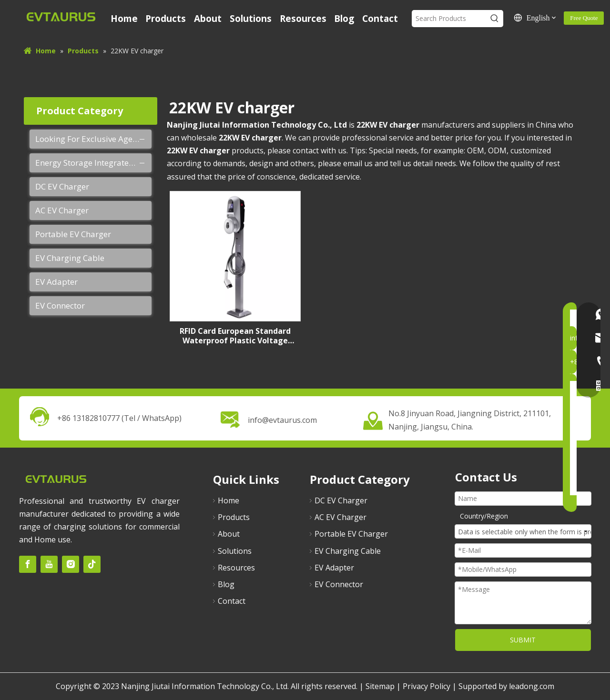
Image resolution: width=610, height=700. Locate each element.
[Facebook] (28, 564)
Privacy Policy (427, 686)
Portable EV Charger (73, 234)
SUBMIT (523, 640)
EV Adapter (56, 282)
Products (234, 517)
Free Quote (584, 18)
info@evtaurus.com (282, 420)
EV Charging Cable (70, 258)
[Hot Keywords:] (495, 19)
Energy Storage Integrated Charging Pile (93, 163)
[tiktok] (92, 564)
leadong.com (532, 686)
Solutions (235, 551)
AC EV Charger (62, 210)
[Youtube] (49, 564)
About (229, 534)
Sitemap (380, 686)
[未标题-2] (56, 478)
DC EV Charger (62, 186)
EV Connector (60, 305)
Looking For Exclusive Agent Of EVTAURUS (93, 139)
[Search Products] (449, 19)
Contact (232, 601)
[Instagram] (71, 564)
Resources (236, 568)
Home (229, 500)
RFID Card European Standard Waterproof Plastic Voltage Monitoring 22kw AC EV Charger (235, 336)
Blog (226, 584)
